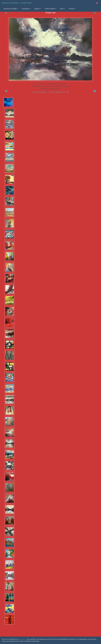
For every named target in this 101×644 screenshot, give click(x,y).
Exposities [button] (26, 9)
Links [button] (62, 9)
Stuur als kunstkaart (51, 92)
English (97, 3)
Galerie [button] (38, 9)
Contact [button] (72, 9)
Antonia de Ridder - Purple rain (17, 3)
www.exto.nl (22, 639)
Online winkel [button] (50, 9)
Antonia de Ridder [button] (11, 9)
